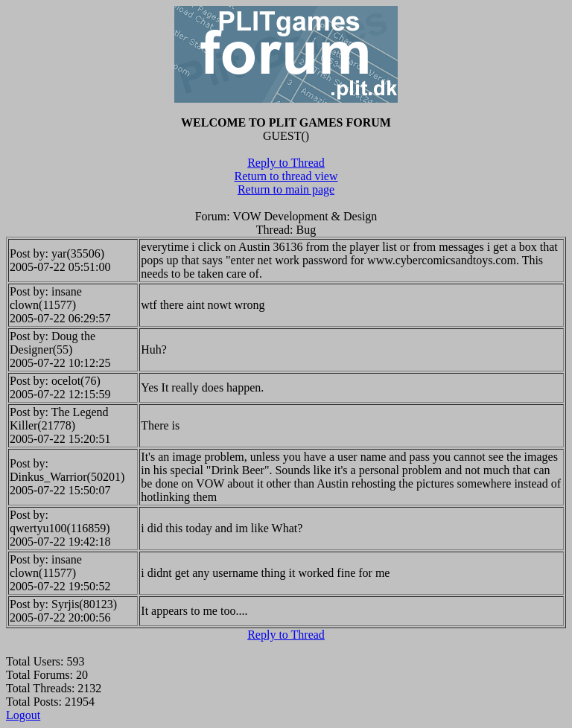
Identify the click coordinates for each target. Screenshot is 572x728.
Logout (23, 715)
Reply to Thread (286, 163)
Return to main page (286, 189)
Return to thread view (286, 176)
